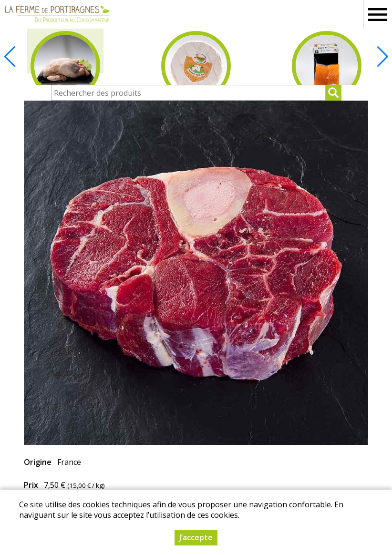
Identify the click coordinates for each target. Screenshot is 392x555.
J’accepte (196, 537)
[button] (382, 57)
